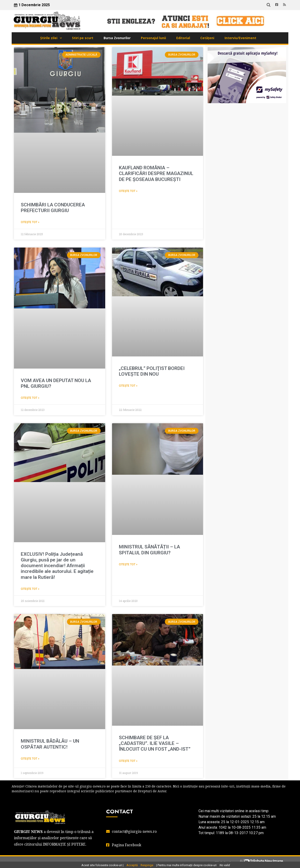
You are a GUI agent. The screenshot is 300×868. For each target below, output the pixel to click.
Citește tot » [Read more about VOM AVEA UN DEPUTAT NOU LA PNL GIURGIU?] (30, 398)
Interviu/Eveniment (240, 38)
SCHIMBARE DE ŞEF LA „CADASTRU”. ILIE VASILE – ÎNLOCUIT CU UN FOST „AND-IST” (155, 743)
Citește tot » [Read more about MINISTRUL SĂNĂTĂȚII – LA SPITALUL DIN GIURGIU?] (128, 564)
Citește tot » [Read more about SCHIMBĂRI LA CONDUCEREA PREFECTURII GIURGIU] (30, 222)
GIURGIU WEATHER (247, 129)
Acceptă (132, 865)
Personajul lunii (153, 38)
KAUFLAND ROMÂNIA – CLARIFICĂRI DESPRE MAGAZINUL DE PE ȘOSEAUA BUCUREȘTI (156, 173)
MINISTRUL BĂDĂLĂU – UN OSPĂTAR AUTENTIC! (50, 744)
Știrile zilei (49, 38)
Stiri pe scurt (83, 38)
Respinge (147, 865)
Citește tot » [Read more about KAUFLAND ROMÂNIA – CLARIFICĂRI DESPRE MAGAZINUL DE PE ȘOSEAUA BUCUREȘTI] (128, 191)
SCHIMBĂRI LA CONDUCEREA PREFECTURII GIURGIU (53, 208)
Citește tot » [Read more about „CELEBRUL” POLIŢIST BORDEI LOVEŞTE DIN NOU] (128, 386)
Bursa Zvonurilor (117, 38)
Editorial (183, 38)
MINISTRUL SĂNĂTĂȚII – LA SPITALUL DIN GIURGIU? (149, 550)
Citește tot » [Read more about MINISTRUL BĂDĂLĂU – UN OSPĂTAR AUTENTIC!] (30, 759)
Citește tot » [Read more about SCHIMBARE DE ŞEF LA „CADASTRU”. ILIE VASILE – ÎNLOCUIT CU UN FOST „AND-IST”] (128, 761)
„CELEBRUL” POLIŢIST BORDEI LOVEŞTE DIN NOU (152, 371)
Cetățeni (207, 38)
